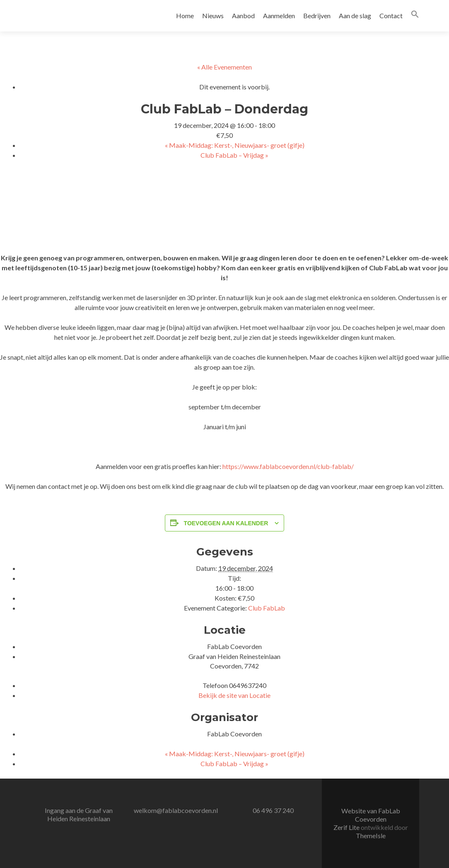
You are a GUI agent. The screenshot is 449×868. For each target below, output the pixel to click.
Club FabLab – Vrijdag (234, 155)
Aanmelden (279, 16)
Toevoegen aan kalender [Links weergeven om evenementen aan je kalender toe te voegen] (226, 523)
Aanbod (243, 16)
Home (185, 16)
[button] (415, 16)
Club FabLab (267, 608)
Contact (391, 16)
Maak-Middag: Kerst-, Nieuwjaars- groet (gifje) (235, 145)
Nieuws (213, 16)
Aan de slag (355, 16)
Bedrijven (317, 16)
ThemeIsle (371, 836)
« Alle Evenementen (224, 67)
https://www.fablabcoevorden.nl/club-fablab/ (288, 466)
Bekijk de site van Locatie (234, 695)
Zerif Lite (347, 827)
